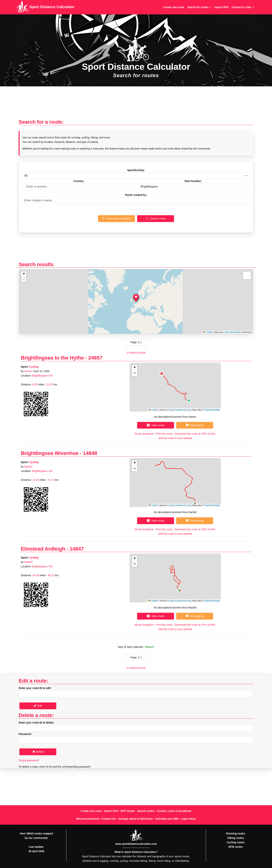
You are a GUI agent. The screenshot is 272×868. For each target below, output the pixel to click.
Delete (38, 752)
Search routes (146, 811)
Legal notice (188, 819)
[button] (136, 298)
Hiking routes (236, 838)
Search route (155, 218)
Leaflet (207, 332)
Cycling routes (236, 842)
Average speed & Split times (135, 819)
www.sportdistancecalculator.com (136, 844)
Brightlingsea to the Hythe (52, 358)
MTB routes (236, 847)
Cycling (34, 367)
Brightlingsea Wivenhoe (50, 453)
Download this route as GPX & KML (195, 434)
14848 (90, 453)
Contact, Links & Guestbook (174, 811)
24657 (95, 358)
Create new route (174, 7)
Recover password (88, 819)
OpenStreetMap (232, 332)
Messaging (195, 425)
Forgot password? (29, 760)
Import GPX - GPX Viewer (119, 811)
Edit (38, 706)
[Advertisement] (136, 105)
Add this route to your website (175, 438)
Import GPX (222, 7)
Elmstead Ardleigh (43, 549)
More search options (116, 218)
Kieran (28, 371)
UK (51, 376)
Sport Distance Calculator (45, 7)
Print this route (164, 434)
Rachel (28, 467)
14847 (77, 549)
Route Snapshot (144, 434)
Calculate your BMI (167, 819)
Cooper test (109, 819)
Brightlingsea (40, 376)
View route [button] (156, 425)
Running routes (236, 833)
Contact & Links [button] (242, 7)
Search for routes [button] (198, 7)
